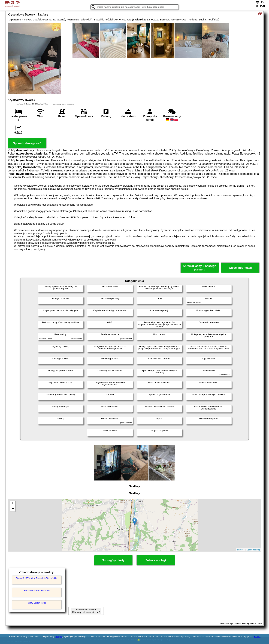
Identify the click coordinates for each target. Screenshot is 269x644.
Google (59, 637)
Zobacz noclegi (156, 560)
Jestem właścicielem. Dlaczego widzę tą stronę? (86, 611)
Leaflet (240, 550)
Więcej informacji (240, 268)
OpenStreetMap (253, 550)
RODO (257, 637)
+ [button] (13, 504)
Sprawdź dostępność (27, 143)
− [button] (13, 509)
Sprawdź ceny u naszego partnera (200, 268)
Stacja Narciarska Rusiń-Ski (37, 591)
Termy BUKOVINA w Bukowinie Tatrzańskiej (37, 578)
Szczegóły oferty (113, 560)
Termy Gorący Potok (37, 603)
